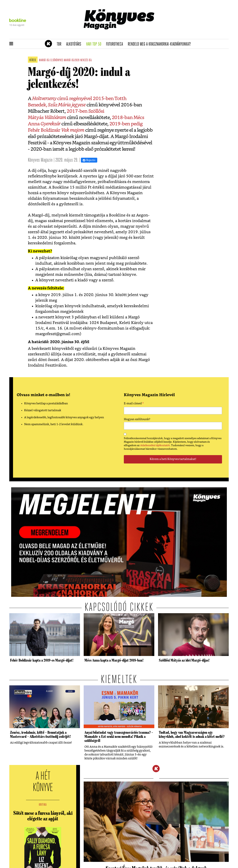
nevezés (84, 60)
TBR (60, 44)
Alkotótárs (75, 44)
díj (90, 60)
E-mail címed (134, 404)
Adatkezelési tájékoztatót (155, 445)
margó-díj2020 (72, 60)
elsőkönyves (57, 60)
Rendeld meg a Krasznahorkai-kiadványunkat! (161, 44)
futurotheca (116, 44)
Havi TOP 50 (95, 44)
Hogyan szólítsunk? (137, 419)
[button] (11, 44)
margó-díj (44, 60)
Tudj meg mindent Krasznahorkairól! (183, 35)
